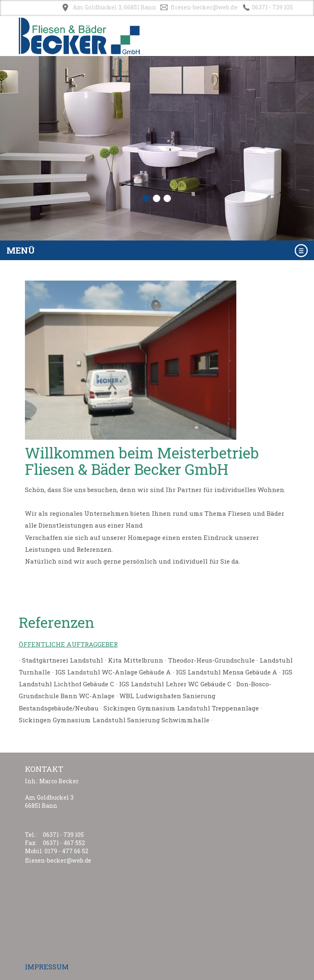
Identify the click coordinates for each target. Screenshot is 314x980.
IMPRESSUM (47, 967)
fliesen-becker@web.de (204, 7)
